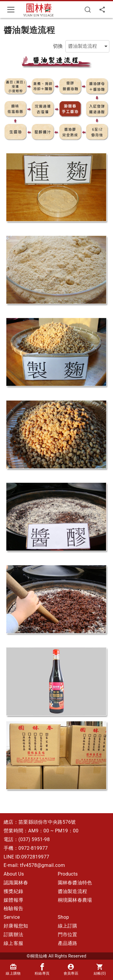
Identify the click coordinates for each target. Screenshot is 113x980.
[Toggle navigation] (11, 10)
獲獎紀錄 (13, 891)
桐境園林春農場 (75, 900)
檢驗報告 (13, 908)
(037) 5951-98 (34, 839)
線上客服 (13, 943)
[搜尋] (88, 10)
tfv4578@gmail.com (42, 865)
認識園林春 (16, 883)
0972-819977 (33, 848)
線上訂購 (68, 926)
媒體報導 (13, 900)
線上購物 (13, 969)
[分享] (102, 10)
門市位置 (68, 935)
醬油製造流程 (73, 891)
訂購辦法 (13, 935)
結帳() (100, 969)
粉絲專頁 (42, 969)
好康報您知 (16, 926)
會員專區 (71, 969)
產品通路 (68, 943)
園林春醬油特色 (75, 883)
